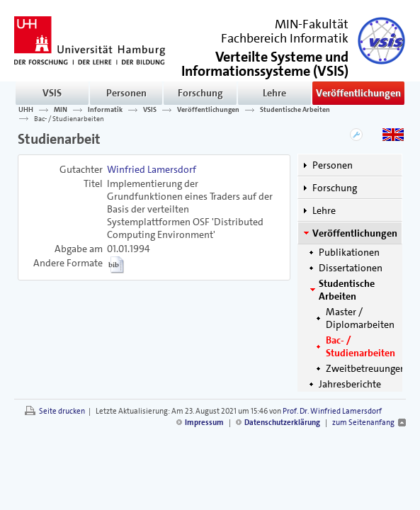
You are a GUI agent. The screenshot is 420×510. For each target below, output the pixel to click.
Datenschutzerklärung (282, 423)
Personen (126, 93)
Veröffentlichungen (358, 93)
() (265, 63)
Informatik (105, 110)
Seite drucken (62, 411)
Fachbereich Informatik (285, 38)
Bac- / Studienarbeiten (69, 118)
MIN (61, 110)
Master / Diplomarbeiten (360, 318)
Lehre (274, 93)
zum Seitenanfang (363, 423)
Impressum (204, 423)
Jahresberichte (350, 384)
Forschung (200, 93)
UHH (26, 110)
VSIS (52, 93)
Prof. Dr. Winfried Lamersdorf (332, 411)
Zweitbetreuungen (366, 368)
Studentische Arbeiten (295, 110)
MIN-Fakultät (312, 24)
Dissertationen (351, 268)
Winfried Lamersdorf (152, 169)
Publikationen (349, 252)
